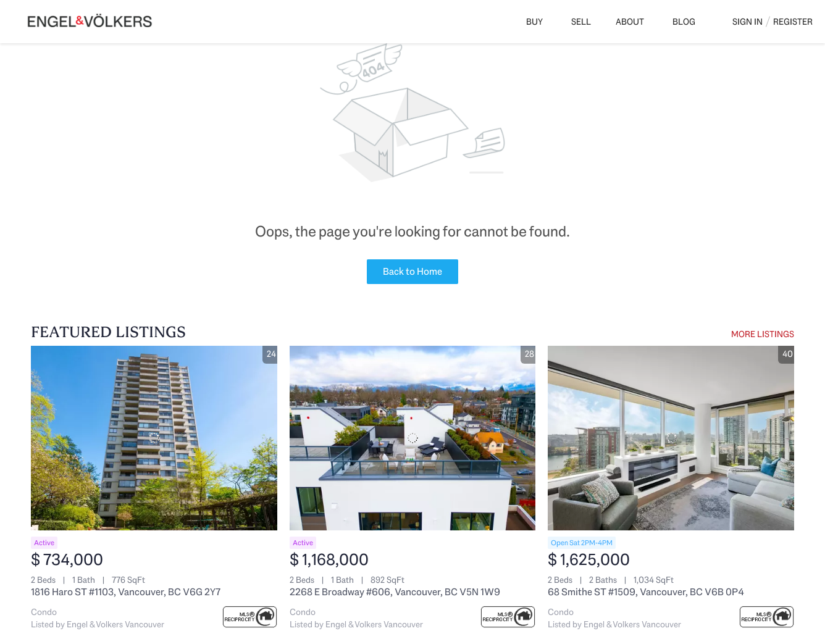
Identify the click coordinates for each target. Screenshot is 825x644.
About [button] (630, 22)
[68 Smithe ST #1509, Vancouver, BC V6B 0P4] (671, 438)
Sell (581, 22)
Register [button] (793, 22)
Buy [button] (534, 22)
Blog (684, 22)
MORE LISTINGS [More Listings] (763, 334)
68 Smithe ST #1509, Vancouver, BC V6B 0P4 (646, 592)
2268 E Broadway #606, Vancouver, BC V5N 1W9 (395, 592)
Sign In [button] (748, 22)
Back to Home (412, 271)
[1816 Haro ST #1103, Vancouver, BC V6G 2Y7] (154, 438)
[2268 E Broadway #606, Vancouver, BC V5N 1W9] (413, 438)
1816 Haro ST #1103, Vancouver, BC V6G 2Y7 (126, 592)
